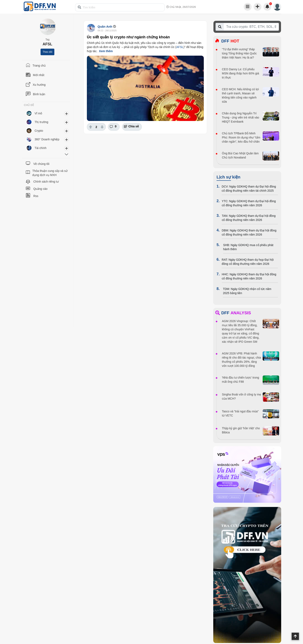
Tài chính (41, 148)
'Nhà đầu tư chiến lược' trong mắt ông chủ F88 (241, 380)
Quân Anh (105, 26)
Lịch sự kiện (228, 177)
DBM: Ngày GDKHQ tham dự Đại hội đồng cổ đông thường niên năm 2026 (249, 232)
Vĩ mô (38, 113)
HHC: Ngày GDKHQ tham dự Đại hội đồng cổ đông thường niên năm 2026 (249, 276)
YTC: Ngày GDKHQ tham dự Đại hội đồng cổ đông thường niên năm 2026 (249, 203)
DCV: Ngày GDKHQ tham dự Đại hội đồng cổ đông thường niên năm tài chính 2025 (249, 189)
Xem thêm (106, 51)
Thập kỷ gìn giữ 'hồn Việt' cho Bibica (241, 430)
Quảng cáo (40, 189)
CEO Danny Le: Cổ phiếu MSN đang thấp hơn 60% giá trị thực (240, 73)
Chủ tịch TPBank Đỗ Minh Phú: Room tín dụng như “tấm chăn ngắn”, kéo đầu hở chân (241, 137)
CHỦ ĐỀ (29, 105)
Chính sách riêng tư (46, 182)
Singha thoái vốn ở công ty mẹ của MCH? (241, 396)
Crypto (39, 131)
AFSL (180, 47)
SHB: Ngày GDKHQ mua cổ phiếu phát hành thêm (248, 247)
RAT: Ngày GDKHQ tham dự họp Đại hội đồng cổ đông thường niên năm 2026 (248, 262)
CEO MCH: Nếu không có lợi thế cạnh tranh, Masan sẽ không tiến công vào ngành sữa (240, 95)
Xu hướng (39, 85)
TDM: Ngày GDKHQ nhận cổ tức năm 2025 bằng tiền (247, 291)
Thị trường (41, 122)
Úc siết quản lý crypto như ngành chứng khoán (128, 37)
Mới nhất (39, 75)
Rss (36, 196)
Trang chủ (39, 66)
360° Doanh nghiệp (47, 139)
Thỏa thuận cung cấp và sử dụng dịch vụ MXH (50, 173)
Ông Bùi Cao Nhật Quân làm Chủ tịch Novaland (240, 155)
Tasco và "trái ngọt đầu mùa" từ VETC (240, 413)
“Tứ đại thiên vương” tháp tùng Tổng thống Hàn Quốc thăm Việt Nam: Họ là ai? (239, 53)
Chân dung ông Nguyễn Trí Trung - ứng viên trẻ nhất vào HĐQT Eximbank (241, 117)
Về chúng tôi (41, 164)
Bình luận (39, 94)
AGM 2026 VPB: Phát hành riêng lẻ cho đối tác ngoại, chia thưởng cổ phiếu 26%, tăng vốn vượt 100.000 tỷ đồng (241, 360)
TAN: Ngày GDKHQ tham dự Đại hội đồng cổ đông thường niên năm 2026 (249, 218)
